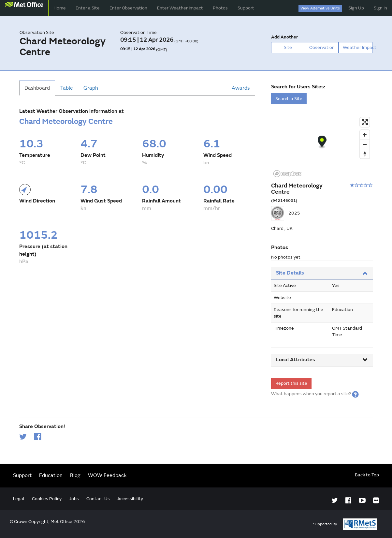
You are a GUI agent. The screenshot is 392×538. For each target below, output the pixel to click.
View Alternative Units (320, 8)
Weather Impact (358, 47)
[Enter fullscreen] (365, 122)
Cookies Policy (47, 499)
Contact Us (98, 499)
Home (60, 8)
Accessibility (130, 499)
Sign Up (356, 8)
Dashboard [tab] (37, 88)
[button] (355, 394)
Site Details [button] (322, 273)
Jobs (74, 499)
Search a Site (289, 99)
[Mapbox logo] (287, 174)
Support (246, 8)
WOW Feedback (107, 475)
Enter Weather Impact (180, 8)
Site (288, 47)
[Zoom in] (365, 135)
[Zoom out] (365, 144)
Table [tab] (67, 88)
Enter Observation (128, 8)
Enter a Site (88, 8)
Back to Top (367, 475)
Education (51, 475)
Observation (322, 47)
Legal (19, 499)
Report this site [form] (291, 383)
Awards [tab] (241, 88)
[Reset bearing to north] (365, 154)
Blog (75, 475)
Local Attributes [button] (322, 360)
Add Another (284, 37)
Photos (220, 8)
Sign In (380, 8)
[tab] (322, 273)
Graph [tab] (91, 88)
